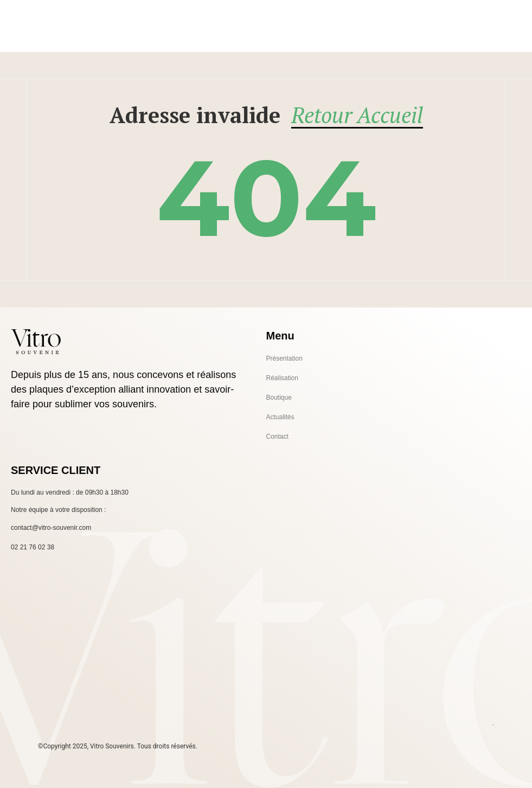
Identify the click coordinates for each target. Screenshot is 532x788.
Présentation (284, 358)
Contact (277, 437)
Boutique (279, 398)
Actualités (280, 417)
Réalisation (282, 378)
